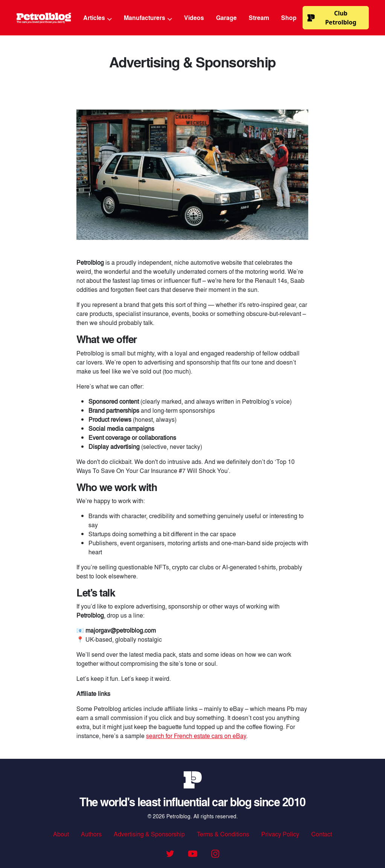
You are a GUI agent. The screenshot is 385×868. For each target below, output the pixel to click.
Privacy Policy (280, 834)
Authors (91, 834)
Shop (289, 18)
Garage (226, 18)
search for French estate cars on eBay (196, 736)
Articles (97, 18)
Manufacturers (148, 18)
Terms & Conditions (223, 834)
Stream (259, 18)
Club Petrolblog (332, 18)
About (61, 834)
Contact (322, 834)
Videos (194, 18)
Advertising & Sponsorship (149, 834)
